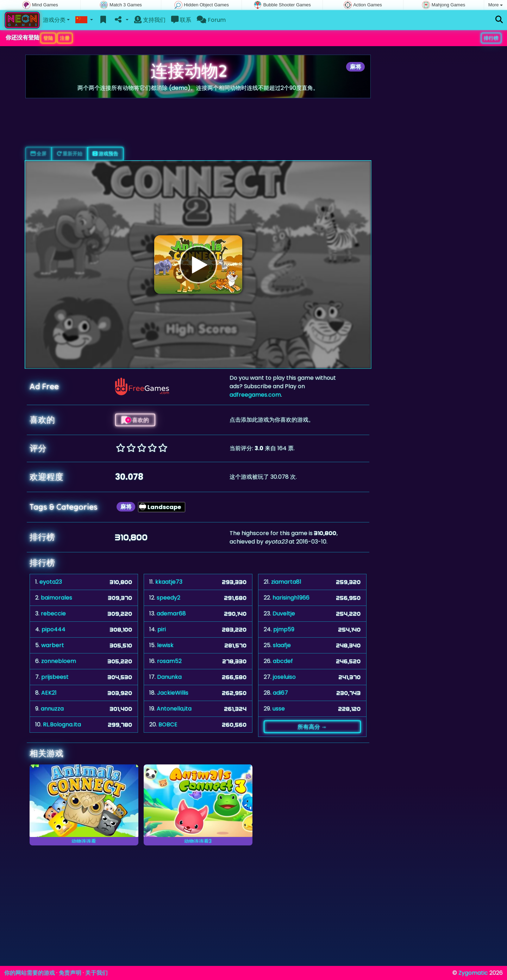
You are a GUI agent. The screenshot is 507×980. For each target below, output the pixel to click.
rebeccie (53, 613)
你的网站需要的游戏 (30, 973)
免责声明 (70, 973)
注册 (65, 38)
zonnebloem (59, 661)
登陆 (48, 38)
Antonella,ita (174, 709)
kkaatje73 (169, 582)
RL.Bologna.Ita (62, 724)
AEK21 (49, 693)
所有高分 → (312, 727)
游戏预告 (105, 154)
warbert (53, 645)
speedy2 (168, 598)
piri (162, 629)
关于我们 (96, 973)
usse (279, 709)
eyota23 (51, 582)
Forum (211, 20)
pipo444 (54, 629)
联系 (181, 20)
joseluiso (284, 677)
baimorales (57, 598)
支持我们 (150, 20)
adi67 (280, 693)
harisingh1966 (291, 598)
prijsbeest (55, 677)
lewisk (165, 645)
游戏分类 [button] (54, 20)
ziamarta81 (286, 582)
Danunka (169, 677)
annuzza (52, 709)
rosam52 (169, 661)
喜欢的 (135, 420)
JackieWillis (173, 693)
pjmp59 (284, 629)
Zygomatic (473, 973)
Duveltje (284, 613)
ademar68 (171, 613)
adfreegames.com (255, 395)
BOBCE (168, 724)
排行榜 (491, 38)
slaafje (282, 645)
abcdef (283, 661)
